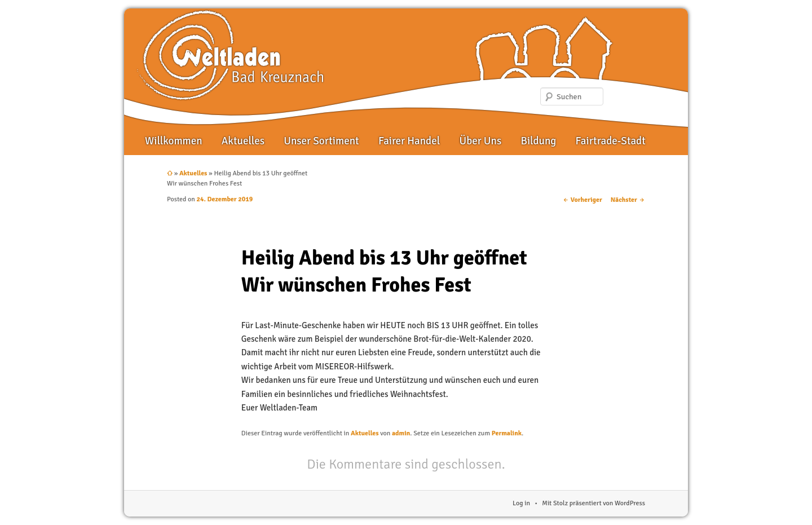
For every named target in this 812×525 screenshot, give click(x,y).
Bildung (538, 141)
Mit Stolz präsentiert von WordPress (593, 503)
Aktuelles (243, 141)
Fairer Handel (409, 141)
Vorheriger (582, 200)
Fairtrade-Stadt (611, 141)
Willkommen (173, 141)
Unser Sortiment (321, 141)
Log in (521, 503)
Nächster (628, 200)
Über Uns (480, 141)
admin (401, 433)
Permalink (507, 433)
